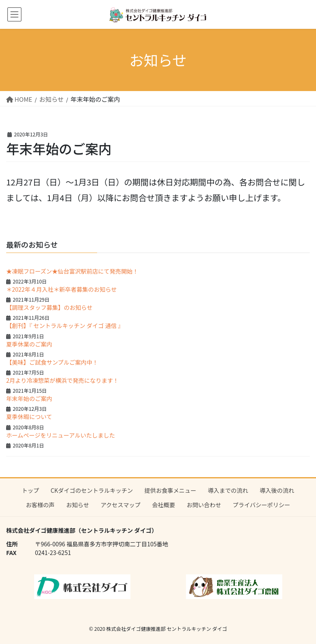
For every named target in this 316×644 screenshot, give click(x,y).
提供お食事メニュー (170, 490)
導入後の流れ (277, 490)
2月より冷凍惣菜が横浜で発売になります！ (63, 380)
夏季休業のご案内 (29, 344)
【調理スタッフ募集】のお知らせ (49, 307)
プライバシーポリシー (261, 505)
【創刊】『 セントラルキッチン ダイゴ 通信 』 (65, 326)
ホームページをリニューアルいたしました (61, 435)
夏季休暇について (29, 417)
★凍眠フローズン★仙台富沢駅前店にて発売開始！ (72, 271)
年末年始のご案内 (29, 398)
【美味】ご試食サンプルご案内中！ (52, 362)
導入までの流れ (228, 490)
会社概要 (163, 505)
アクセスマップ (121, 505)
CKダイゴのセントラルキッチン (92, 490)
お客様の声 (40, 505)
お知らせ (78, 505)
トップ (30, 490)
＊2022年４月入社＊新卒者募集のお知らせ (62, 289)
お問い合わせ (204, 505)
